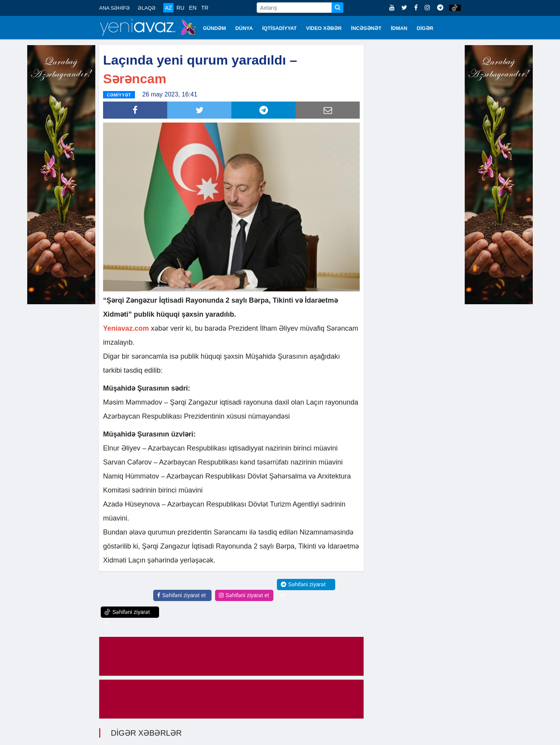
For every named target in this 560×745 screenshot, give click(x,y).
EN (193, 8)
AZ (168, 8)
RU (180, 8)
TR (205, 8)
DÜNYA (244, 28)
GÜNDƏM (214, 28)
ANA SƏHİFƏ (115, 8)
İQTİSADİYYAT (279, 28)
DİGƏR (425, 28)
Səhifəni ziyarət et (181, 595)
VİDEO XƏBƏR (324, 28)
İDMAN (399, 28)
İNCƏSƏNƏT (366, 28)
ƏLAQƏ (147, 8)
